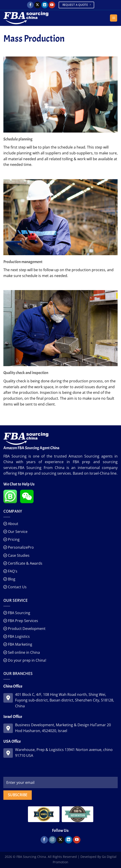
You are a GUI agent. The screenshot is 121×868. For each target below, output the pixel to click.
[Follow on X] (38, 5)
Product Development (26, 629)
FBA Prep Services (23, 621)
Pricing (13, 539)
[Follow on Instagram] (52, 840)
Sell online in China (23, 652)
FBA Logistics (18, 636)
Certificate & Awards (25, 563)
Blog (11, 579)
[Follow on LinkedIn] (45, 5)
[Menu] (114, 18)
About (13, 524)
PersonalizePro (20, 547)
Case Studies (18, 555)
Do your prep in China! (27, 660)
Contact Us (17, 587)
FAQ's (12, 571)
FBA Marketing (20, 644)
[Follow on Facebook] (30, 5)
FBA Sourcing (19, 613)
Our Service (17, 532)
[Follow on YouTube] (52, 5)
